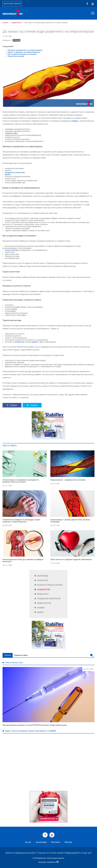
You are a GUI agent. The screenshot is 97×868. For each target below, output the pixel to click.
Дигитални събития (12, 4)
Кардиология (44, 590)
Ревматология (44, 603)
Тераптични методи (16, 56)
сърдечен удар (11, 133)
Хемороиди (43, 576)
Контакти (56, 842)
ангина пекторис (12, 250)
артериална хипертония (15, 172)
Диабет (41, 612)
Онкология (42, 580)
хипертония (19, 342)
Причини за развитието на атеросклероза (25, 50)
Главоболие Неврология (49, 599)
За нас (28, 842)
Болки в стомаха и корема (50, 585)
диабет (8, 174)
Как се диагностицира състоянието (22, 54)
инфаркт (75, 121)
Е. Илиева (16, 40)
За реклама (41, 842)
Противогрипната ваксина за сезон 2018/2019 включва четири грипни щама (35, 725)
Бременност (43, 594)
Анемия (41, 608)
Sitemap (68, 842)
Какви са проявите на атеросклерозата (24, 52)
